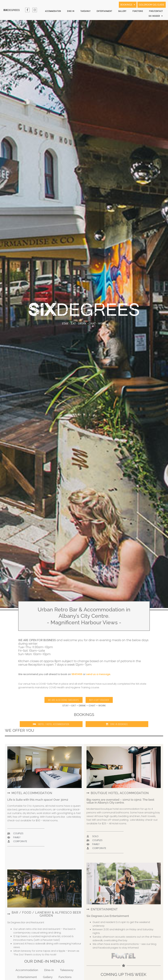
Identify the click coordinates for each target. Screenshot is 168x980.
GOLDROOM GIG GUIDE (150, 5)
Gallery (122, 11)
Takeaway (86, 11)
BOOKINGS (124, 5)
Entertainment (104, 11)
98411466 (77, 674)
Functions (138, 11)
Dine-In (71, 11)
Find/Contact (156, 11)
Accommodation (53, 11)
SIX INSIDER (156, 16)
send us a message (98, 674)
